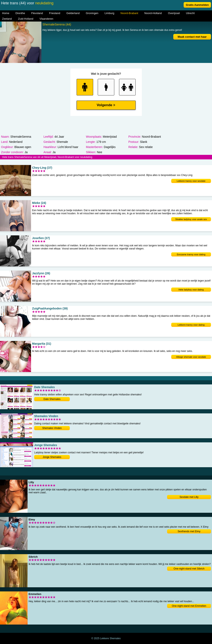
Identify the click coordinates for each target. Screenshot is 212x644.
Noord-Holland (153, 13)
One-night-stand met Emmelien (189, 606)
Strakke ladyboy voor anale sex (191, 219)
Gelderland (73, 13)
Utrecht (190, 13)
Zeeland (7, 19)
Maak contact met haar (192, 37)
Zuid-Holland (26, 19)
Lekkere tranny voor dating (191, 325)
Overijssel (174, 13)
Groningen (92, 13)
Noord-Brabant (129, 13)
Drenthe (20, 13)
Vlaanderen (46, 19)
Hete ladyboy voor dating (191, 290)
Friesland (55, 13)
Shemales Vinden (52, 428)
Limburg (109, 13)
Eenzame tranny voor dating (191, 254)
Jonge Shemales (52, 457)
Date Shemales (52, 399)
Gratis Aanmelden (197, 5)
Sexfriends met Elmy (189, 531)
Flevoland (37, 13)
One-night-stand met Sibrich (189, 569)
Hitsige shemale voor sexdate (191, 357)
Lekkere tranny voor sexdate (191, 181)
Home (6, 13)
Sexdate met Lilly (189, 497)
